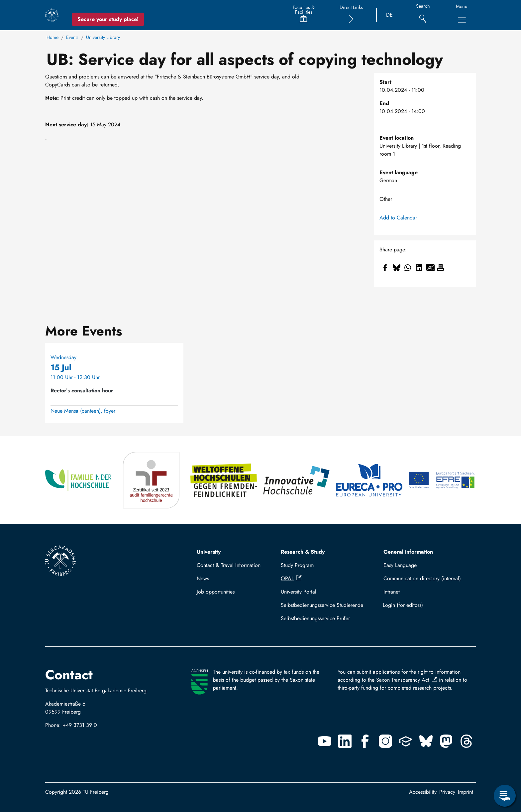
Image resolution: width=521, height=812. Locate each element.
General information (408, 552)
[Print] (441, 268)
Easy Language (400, 565)
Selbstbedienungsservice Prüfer (315, 618)
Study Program (297, 565)
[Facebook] (365, 741)
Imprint (466, 792)
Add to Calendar (398, 218)
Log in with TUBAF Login (427, 605)
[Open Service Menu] (505, 796)
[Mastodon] (446, 741)
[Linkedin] (345, 741)
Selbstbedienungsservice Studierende (322, 605)
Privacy (447, 792)
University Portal (299, 592)
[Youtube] (325, 741)
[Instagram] (385, 741)
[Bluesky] (426, 741)
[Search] (423, 15)
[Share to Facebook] (385, 268)
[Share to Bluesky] (396, 268)
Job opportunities (216, 592)
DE (389, 15)
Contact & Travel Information (229, 565)
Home (52, 37)
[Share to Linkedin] (419, 268)
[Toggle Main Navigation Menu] (462, 20)
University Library (103, 37)
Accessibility (423, 792)
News (203, 578)
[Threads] (467, 741)
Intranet (392, 592)
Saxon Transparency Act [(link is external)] (407, 680)
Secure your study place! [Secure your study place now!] (108, 19)
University (209, 552)
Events (72, 37)
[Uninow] (406, 741)
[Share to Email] (430, 268)
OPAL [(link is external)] (291, 578)
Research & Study (303, 552)
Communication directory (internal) (422, 578)
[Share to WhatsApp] (408, 268)
